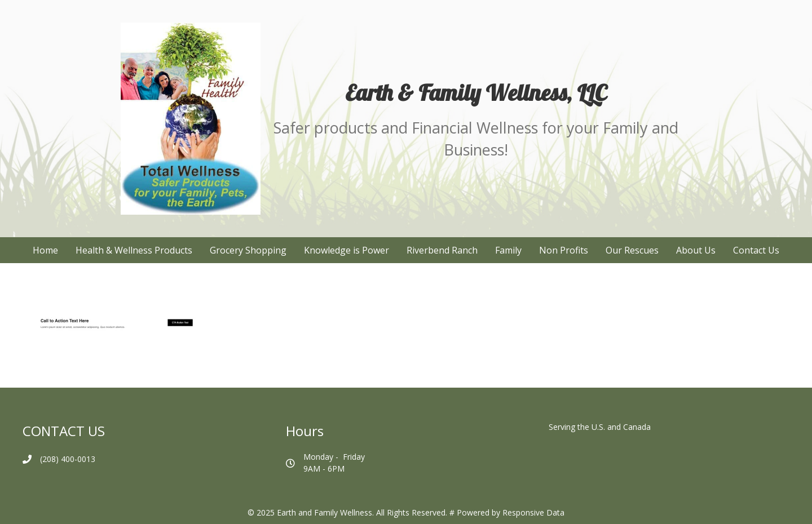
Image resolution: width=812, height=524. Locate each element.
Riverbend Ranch (442, 250)
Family (508, 250)
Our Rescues (632, 250)
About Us (696, 250)
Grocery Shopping (248, 250)
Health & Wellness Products (134, 250)
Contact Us (756, 250)
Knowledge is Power (347, 250)
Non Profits (564, 250)
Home (45, 250)
